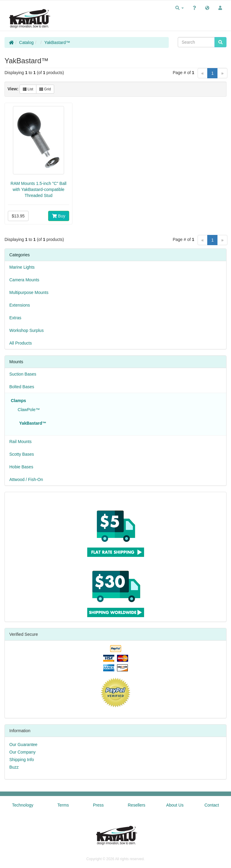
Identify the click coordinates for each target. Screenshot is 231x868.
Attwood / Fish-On (26, 479)
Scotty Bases (22, 454)
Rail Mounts (20, 442)
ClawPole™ (28, 410)
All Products (21, 343)
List (28, 89)
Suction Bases (23, 374)
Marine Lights (22, 267)
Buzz (14, 767)
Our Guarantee (23, 745)
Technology (23, 805)
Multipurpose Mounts (29, 292)
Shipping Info (22, 760)
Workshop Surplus (26, 330)
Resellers (137, 805)
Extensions (20, 305)
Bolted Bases (22, 387)
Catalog (26, 42)
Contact (212, 805)
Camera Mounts (24, 280)
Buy (59, 216)
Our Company (22, 752)
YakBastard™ (57, 42)
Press (98, 805)
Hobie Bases (21, 467)
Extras (15, 318)
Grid (45, 89)
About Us (175, 805)
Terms (63, 805)
